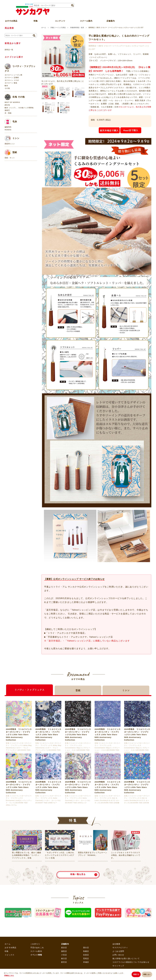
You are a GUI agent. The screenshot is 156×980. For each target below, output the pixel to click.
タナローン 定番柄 (12, 78)
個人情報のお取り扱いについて (126, 958)
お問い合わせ (118, 955)
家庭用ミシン (10, 144)
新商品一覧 (9, 50)
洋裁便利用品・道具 (77, 28)
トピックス (10, 955)
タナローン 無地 (11, 83)
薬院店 (64, 951)
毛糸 (11, 122)
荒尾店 (86, 958)
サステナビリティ (120, 948)
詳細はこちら (9, 976)
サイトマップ (118, 966)
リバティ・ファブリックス (20, 68)
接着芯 (7, 110)
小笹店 (64, 955)
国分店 (86, 948)
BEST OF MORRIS (12, 102)
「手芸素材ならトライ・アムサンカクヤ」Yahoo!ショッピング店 (79, 637)
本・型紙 (8, 113)
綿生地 (7, 105)
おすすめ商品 (10, 948)
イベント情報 (36, 955)
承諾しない (147, 975)
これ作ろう (35, 944)
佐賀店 (86, 955)
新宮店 (64, 962)
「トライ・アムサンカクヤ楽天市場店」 (66, 633)
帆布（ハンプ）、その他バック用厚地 (19, 108)
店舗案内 (111, 17)
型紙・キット (10, 158)
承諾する (135, 975)
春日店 (64, 958)
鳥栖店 (86, 951)
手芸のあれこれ (37, 948)
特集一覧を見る (78, 873)
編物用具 (8, 127)
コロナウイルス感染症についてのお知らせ (131, 962)
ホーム (44, 28)
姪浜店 (64, 948)
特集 (7, 951)
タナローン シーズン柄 (13, 75)
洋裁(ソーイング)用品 (58, 28)
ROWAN (8, 130)
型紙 (11, 152)
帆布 (6, 86)
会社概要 (116, 944)
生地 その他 (15, 97)
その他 (7, 88)
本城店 (86, 962)
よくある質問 (118, 951)
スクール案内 (86, 17)
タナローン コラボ (12, 80)
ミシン (12, 138)
